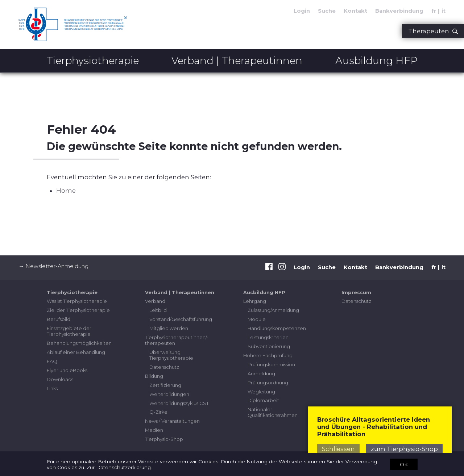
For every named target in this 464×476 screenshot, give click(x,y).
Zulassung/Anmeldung (273, 310)
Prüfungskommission (271, 364)
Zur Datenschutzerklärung (119, 467)
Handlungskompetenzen (277, 328)
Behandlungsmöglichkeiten (79, 343)
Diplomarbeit (263, 400)
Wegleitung (261, 392)
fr (434, 267)
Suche (327, 11)
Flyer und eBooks (67, 370)
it (444, 267)
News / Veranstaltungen (172, 421)
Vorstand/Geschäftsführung (181, 319)
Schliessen (338, 449)
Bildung (154, 376)
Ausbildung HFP (376, 60)
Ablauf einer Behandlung (76, 352)
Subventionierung (269, 346)
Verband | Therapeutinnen (237, 60)
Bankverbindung (399, 11)
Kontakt (355, 11)
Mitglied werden (169, 328)
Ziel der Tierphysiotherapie (78, 310)
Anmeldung (261, 373)
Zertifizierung (165, 385)
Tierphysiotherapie (93, 60)
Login (302, 11)
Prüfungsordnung (268, 383)
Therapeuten (433, 31)
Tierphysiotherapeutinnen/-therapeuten (177, 340)
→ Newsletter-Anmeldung (53, 266)
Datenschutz (164, 367)
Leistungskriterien (268, 337)
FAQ (52, 361)
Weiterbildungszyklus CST (179, 403)
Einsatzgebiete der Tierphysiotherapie (69, 331)
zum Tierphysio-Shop (404, 449)
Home (66, 191)
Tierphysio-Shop (164, 439)
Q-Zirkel (159, 412)
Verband (155, 301)
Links (52, 388)
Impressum (356, 292)
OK (404, 464)
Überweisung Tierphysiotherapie (171, 355)
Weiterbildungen (169, 394)
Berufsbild (59, 319)
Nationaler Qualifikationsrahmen (273, 412)
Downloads (60, 379)
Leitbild (158, 310)
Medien (154, 430)
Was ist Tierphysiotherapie (77, 301)
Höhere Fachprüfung (268, 355)
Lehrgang (255, 301)
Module (257, 319)
